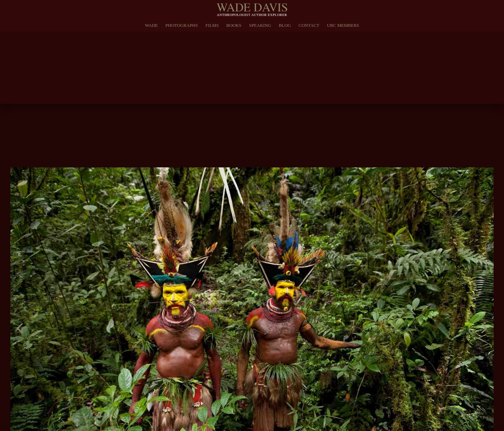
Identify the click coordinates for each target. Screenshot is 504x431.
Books (234, 25)
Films (212, 25)
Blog (285, 25)
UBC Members (343, 25)
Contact (309, 25)
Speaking (260, 25)
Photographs (182, 25)
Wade (151, 25)
